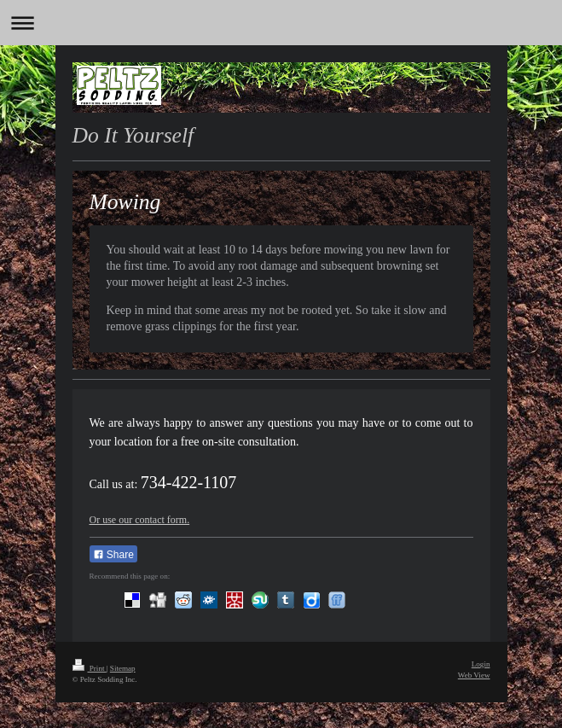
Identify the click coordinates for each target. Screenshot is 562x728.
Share (113, 555)
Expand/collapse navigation (281, 23)
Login (481, 664)
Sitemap (123, 668)
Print (90, 668)
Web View (474, 675)
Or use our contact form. (140, 520)
